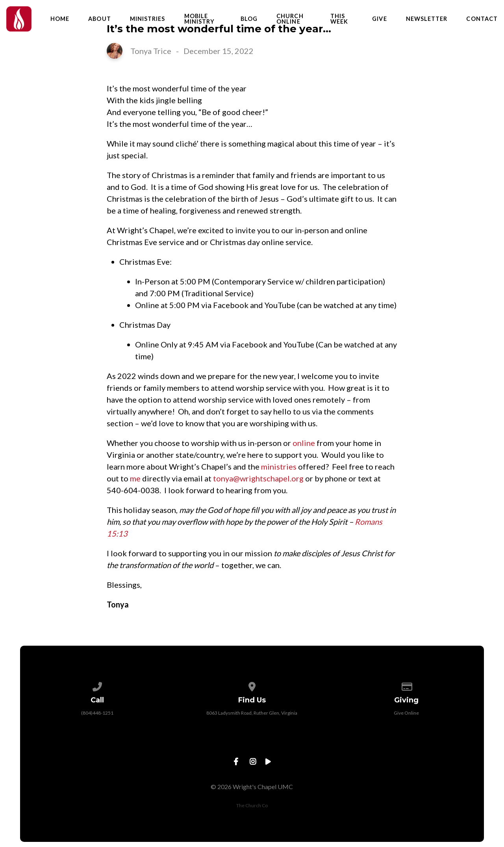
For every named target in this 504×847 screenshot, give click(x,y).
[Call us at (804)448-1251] (98, 685)
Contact (482, 19)
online (304, 443)
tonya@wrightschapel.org (258, 478)
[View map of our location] (252, 685)
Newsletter (427, 19)
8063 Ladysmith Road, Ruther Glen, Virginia (252, 713)
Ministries (148, 19)
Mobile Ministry (200, 19)
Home (60, 19)
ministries (279, 466)
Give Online (406, 713)
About (99, 19)
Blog (249, 19)
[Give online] (407, 685)
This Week (339, 19)
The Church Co (252, 805)
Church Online (290, 19)
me (135, 478)
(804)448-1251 (97, 713)
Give (379, 19)
